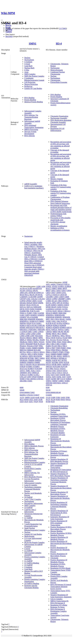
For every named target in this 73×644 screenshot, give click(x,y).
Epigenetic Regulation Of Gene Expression (60, 518)
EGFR (48, 305)
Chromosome (55, 80)
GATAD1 (58, 309)
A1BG (39, 286)
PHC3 (65, 346)
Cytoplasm (28, 62)
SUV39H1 (50, 369)
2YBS (58, 397)
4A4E (37, 397)
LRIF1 (30, 332)
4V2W (53, 400)
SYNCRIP (38, 369)
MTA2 (48, 338)
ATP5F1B (32, 293)
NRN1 (36, 342)
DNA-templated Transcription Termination (34, 126)
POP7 (36, 346)
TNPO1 (49, 381)
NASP (65, 338)
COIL (28, 299)
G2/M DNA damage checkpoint (58, 223)
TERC (28, 371)
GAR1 (22, 315)
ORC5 (58, 344)
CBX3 (64, 291)
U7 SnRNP (28, 518)
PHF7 (54, 348)
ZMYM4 (49, 383)
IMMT (42, 321)
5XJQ (36, 400)
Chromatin (54, 558)
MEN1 (54, 334)
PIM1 (69, 348)
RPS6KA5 (63, 358)
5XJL (31, 400)
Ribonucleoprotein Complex (35, 462)
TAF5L (48, 377)
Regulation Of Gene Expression (58, 436)
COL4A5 (41, 299)
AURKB (68, 286)
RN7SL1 (23, 352)
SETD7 (49, 362)
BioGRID (9, 36)
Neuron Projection (31, 84)
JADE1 (39, 323)
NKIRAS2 (24, 342)
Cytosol (27, 64)
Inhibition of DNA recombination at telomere (60, 229)
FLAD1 (37, 311)
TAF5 (68, 375)
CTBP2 (49, 301)
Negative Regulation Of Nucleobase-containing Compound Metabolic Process (59, 481)
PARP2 (48, 346)
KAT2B (49, 323)
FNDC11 (23, 313)
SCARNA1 (24, 356)
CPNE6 (29, 301)
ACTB (22, 288)
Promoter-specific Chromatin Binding (31, 587)
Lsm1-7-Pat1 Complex (33, 499)
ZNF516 (49, 385)
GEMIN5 (41, 315)
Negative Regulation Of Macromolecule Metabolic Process (60, 498)
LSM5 (22, 336)
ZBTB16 (33, 379)
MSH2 (29, 340)
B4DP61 (23, 395)
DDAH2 (23, 303)
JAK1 (54, 321)
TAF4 (57, 375)
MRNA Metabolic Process (34, 446)
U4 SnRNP (28, 508)
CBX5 (48, 293)
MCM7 (67, 332)
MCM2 (61, 332)
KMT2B (41, 325)
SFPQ (61, 362)
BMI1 (60, 288)
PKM (35, 344)
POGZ (48, 350)
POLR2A (30, 346)
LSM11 (23, 334)
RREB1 (49, 360)
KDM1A (23, 325)
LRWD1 (49, 332)
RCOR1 (54, 356)
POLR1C (23, 346)
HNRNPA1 (50, 315)
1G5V (22, 397)
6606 (22, 387)
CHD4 (61, 297)
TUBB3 (30, 375)
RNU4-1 (24, 354)
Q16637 (36, 395)
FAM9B (23, 311)
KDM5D (56, 327)
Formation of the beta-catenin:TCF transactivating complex (61, 187)
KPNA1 (61, 330)
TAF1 (54, 371)
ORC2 (69, 342)
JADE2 (68, 319)
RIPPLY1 (66, 356)
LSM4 (38, 334)
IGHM (32, 321)
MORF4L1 (56, 336)
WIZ (28, 379)
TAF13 (54, 373)
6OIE (58, 400)
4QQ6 (26, 400)
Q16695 (49, 395)
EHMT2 (61, 305)
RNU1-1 (30, 352)
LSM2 (28, 334)
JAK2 (59, 321)
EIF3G (22, 309)
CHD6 (67, 297)
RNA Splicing (29, 136)
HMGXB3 (24, 319)
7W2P (36, 402)
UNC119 (23, 377)
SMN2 (42, 358)
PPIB (53, 350)
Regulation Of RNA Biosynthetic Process (58, 419)
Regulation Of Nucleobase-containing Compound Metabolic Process (60, 424)
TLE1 (38, 371)
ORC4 (53, 344)
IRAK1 (63, 319)
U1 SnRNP (28, 561)
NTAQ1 (42, 342)
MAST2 (23, 338)
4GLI (22, 400)
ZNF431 (40, 379)
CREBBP (61, 299)
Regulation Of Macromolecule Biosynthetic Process (61, 447)
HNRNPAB (50, 317)
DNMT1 (65, 301)
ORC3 (48, 344)
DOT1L (49, 303)
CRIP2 (34, 301)
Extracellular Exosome (59, 82)
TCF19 (63, 379)
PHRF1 (64, 348)
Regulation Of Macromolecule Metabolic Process (60, 441)
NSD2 (64, 342)
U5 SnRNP (28, 565)
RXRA (41, 354)
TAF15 (60, 373)
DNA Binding (55, 95)
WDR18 (40, 377)
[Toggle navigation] (2, 20)
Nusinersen (28, 236)
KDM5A (49, 327)
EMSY (67, 305)
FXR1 (35, 313)
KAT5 (54, 323)
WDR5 (67, 381)
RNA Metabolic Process (33, 477)
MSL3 (63, 336)
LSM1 (35, 332)
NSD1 (59, 342)
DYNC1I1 (35, 305)
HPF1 (48, 319)
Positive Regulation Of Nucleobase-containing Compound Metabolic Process (59, 505)
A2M (43, 286)
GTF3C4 (49, 311)
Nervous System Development (30, 133)
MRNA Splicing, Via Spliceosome (32, 474)
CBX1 (53, 291)
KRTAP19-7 (40, 327)
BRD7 (48, 291)
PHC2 (60, 346)
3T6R (68, 397)
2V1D (48, 397)
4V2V (48, 400)
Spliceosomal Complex (33, 483)
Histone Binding (56, 531)
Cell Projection (30, 82)
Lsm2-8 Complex (31, 485)
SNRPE (37, 362)
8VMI (48, 402)
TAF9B (53, 379)
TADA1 (63, 369)
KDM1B (49, 325)
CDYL (64, 293)
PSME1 (23, 348)
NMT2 (30, 342)
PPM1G (58, 350)
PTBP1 (61, 352)
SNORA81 (24, 360)
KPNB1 (23, 327)
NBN (70, 338)
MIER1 (65, 334)
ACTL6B (28, 288)
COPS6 (23, 301)
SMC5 (37, 358)
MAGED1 (39, 336)
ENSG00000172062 (27, 392)
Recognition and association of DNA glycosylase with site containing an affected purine (61, 157)
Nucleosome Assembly (59, 118)
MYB (53, 338)
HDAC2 (67, 311)
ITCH (33, 323)
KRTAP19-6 (31, 327)
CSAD (40, 301)
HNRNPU (40, 319)
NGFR (42, 340)
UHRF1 (61, 381)
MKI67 (35, 338)
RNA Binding (29, 98)
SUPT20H (56, 366)
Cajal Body (28, 66)
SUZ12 (57, 369)
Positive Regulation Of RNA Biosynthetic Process (61, 528)
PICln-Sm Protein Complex (34, 542)
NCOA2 (53, 340)
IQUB (29, 323)
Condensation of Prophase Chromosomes (60, 198)
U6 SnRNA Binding (32, 584)
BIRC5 (55, 288)
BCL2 (27, 295)
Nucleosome (55, 68)
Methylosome (29, 536)
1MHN (27, 397)
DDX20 (29, 303)
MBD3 (55, 332)
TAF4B (62, 375)
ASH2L (49, 286)
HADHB (35, 317)
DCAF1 (55, 301)
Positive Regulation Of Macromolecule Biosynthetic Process (61, 543)
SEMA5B (23, 358)
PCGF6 (54, 346)
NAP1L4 (59, 338)
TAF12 (48, 373)
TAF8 (69, 377)
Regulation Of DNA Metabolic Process (58, 565)
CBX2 (58, 291)
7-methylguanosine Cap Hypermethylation (33, 525)
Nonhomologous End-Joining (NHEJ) (58, 215)
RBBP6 (41, 348)
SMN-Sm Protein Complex (34, 76)
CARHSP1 (24, 297)
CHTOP (23, 299)
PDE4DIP (29, 344)
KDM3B (63, 325)
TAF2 (48, 375)
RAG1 (48, 354)
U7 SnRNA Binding (32, 563)
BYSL (40, 295)
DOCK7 (23, 305)
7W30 (41, 402)
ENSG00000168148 (53, 392)
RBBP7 (66, 354)
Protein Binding (30, 100)
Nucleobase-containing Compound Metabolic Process (33, 489)
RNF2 (48, 358)
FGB (32, 311)
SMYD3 (49, 366)
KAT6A (60, 323)
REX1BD (37, 350)
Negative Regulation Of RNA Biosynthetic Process (60, 475)
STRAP (23, 366)
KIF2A (69, 327)
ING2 (53, 319)
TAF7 (64, 377)
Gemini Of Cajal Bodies (33, 88)
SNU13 (23, 364)
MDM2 (49, 334)
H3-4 (59, 43)
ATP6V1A (40, 293)
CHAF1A (56, 295)
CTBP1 (68, 299)
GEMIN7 (23, 317)
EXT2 (27, 309)
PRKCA (49, 352)
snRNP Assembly (31, 184)
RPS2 (36, 354)
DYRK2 (66, 303)
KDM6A (63, 327)
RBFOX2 (23, 350)
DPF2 (54, 303)
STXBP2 (29, 366)
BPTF (65, 288)
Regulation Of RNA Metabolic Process (58, 430)
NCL (48, 340)
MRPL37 (23, 340)
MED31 (29, 338)
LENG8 (24, 332)
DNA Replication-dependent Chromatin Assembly (61, 121)
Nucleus (27, 58)
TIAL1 (33, 371)
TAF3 (53, 375)
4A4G (42, 397)
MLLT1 (49, 336)
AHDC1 (54, 284)
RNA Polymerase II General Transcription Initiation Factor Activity (61, 587)
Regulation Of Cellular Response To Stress (59, 606)
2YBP (53, 397)
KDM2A (56, 325)
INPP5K (23, 323)
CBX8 (58, 293)
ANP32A (60, 284)
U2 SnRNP (28, 551)
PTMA (67, 352)
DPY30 (60, 303)
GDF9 (27, 315)
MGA (59, 334)
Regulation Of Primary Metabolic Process (59, 452)
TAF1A (65, 373)
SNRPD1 (38, 360)
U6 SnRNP (28, 497)
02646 (22, 390)
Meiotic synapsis (57, 179)
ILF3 (37, 321)
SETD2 (64, 360)
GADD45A (50, 309)
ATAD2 (55, 286)
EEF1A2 (30, 307)
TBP (58, 379)
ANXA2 (29, 291)
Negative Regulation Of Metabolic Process (59, 538)
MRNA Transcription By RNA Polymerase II (59, 602)
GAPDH (41, 313)
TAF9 (48, 379)
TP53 (29, 373)
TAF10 (59, 371)
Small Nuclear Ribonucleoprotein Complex (35, 529)
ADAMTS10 (37, 288)
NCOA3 (59, 340)
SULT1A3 (24, 369)
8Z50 (53, 402)
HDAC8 (49, 313)
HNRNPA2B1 (60, 315)
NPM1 (54, 342)
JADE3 (48, 321)
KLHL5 (35, 325)
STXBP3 (36, 366)
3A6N (63, 397)
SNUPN (29, 364)
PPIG (41, 346)
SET (59, 360)
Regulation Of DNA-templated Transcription (59, 415)
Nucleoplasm (29, 60)
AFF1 (48, 284)
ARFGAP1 (24, 293)
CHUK (48, 299)
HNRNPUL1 (25, 321)
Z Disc (27, 70)
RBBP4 (35, 348)
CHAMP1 (50, 297)
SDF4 (31, 356)
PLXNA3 (41, 344)
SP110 (34, 364)
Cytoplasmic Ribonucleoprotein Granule (34, 79)
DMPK (41, 303)
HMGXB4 (62, 313)
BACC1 (49, 288)
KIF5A (29, 325)
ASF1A (67, 284)
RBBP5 (60, 354)
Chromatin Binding (57, 433)
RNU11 (36, 352)
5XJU (31, 402)
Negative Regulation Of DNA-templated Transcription (59, 465)
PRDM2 (65, 350)
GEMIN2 (33, 315)
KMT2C (54, 330)
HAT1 (55, 311)
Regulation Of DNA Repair (60, 568)
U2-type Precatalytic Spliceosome (32, 480)
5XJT (26, 402)
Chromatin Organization (59, 116)
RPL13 (30, 354)
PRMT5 (55, 352)
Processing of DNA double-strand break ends (60, 219)
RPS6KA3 (55, 358)
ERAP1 (54, 307)
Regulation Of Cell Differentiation (57, 129)
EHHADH (37, 307)
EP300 (48, 307)
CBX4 (69, 291)
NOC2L (66, 340)
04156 (48, 390)
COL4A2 (34, 299)
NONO (48, 342)
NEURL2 (36, 340)
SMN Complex (30, 74)
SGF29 (66, 362)
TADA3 (49, 371)
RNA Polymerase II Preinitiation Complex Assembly (58, 611)
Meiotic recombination (59, 226)
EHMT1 (54, 305)
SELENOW (38, 356)
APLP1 (35, 291)
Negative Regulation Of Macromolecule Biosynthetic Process (61, 488)
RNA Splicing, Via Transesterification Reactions (31, 117)
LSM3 (33, 334)
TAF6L (59, 377)
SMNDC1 (66, 364)
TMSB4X (23, 373)
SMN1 (33, 43)
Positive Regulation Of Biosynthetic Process (59, 555)
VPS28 (34, 377)
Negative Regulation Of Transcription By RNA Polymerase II (59, 513)
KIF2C (48, 330)
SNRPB (31, 360)
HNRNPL (58, 317)
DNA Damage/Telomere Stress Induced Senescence (60, 202)
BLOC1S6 (34, 295)
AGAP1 (23, 291)
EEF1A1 (23, 307)
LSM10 (41, 332)
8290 (48, 387)
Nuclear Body (29, 68)
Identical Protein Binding (34, 102)
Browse (8, 25)
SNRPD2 (23, 362)
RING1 (60, 356)
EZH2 (32, 309)
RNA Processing (30, 460)
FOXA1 (65, 307)
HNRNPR (32, 319)
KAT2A (64, 321)
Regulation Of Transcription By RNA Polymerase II (61, 471)
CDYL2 (49, 295)
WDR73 (23, 379)
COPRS (54, 299)
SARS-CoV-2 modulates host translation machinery (34, 187)
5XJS (22, 402)
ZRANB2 (23, 381)
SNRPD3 (30, 362)
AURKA (61, 286)
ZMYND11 (57, 383)
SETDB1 (31, 358)
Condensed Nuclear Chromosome (58, 73)
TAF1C (23, 371)
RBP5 (48, 356)
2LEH (33, 397)
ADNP (65, 282)
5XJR (40, 400)
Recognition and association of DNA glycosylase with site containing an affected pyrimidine (61, 145)
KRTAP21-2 (24, 330)
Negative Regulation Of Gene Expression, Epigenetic (61, 596)
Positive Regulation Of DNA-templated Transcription (59, 523)
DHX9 (35, 303)
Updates (9, 32)
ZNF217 (65, 383)
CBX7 (53, 293)
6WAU (68, 400)
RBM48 (30, 350)
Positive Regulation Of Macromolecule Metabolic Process (60, 550)
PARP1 (64, 344)
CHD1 (56, 297)
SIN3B (54, 364)
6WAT (63, 400)
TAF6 (54, 377)
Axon (26, 72)
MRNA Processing (31, 129)
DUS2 (29, 305)
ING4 (57, 319)
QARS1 (29, 348)
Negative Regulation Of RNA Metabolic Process (59, 460)
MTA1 (68, 336)
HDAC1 (61, 311)
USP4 (29, 377)
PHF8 (58, 348)
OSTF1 (22, 344)
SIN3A (48, 364)
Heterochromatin (57, 70)
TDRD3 (69, 379)
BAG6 (22, 295)
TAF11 (65, 371)
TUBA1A (23, 375)
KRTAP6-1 (33, 330)
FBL (28, 311)
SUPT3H (64, 366)
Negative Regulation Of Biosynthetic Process (59, 493)
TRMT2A (35, 373)
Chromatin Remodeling (59, 408)
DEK (60, 301)
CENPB (40, 297)
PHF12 (48, 348)
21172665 (63, 28)
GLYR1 (65, 309)
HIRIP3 (55, 313)
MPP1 (41, 338)
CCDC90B (32, 297)
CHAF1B (63, 295)
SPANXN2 (41, 364)
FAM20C (38, 309)
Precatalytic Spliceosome (34, 503)
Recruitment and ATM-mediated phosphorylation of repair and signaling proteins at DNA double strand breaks (61, 209)
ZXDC (30, 381)
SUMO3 (31, 369)
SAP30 (55, 360)
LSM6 (27, 336)
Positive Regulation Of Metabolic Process (59, 561)
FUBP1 (30, 313)
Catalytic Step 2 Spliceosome (30, 511)
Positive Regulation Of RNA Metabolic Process (61, 534)
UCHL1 (37, 375)
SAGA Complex (56, 599)
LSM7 (32, 336)
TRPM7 (55, 381)
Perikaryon (28, 86)
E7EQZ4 (30, 395)
